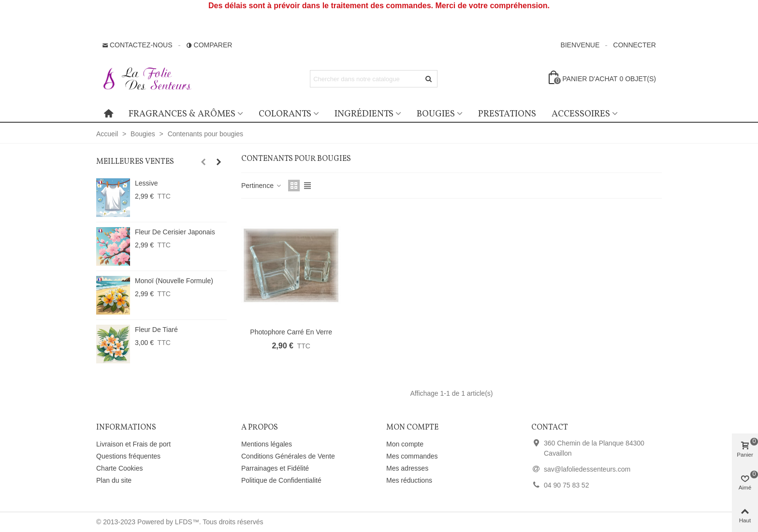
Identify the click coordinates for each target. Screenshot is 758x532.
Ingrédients (364, 114)
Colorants (285, 114)
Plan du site (114, 480)
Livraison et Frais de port (133, 444)
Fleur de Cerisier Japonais (175, 232)
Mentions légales (267, 444)
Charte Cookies (120, 468)
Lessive (146, 183)
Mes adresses (407, 468)
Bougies (436, 114)
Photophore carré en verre (291, 332)
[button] (203, 162)
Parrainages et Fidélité (275, 468)
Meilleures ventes (135, 162)
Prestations (507, 114)
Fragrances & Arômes (182, 114)
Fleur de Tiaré (156, 330)
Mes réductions (409, 480)
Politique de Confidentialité (281, 480)
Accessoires (581, 114)
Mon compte (405, 444)
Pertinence (262, 186)
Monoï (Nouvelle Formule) (174, 281)
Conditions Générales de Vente (288, 456)
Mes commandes (412, 456)
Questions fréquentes (128, 456)
